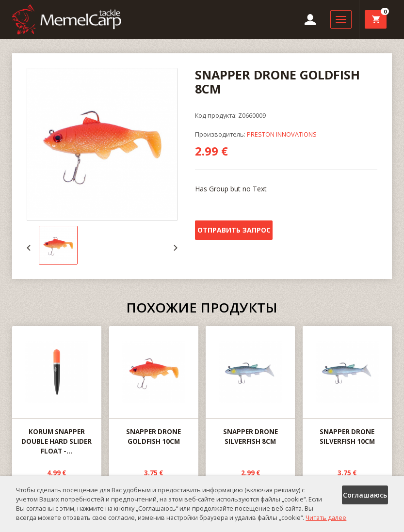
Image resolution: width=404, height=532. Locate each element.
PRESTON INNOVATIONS (282, 134)
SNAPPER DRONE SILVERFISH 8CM (250, 386)
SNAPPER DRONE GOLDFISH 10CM (154, 386)
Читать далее (326, 517)
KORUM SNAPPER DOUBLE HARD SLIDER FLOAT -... (57, 391)
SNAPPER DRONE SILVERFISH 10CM (347, 386)
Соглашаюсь (365, 495)
